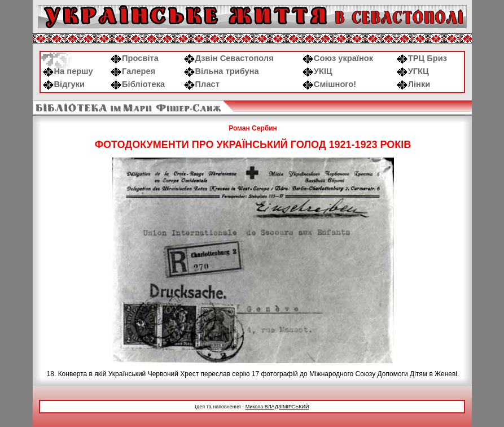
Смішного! (329, 84)
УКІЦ (317, 71)
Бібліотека (138, 84)
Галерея (133, 71)
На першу (68, 71)
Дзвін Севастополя (229, 58)
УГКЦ (413, 71)
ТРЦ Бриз (422, 58)
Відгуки (64, 84)
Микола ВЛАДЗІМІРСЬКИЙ (277, 407)
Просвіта (135, 58)
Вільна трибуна (222, 71)
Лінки (414, 84)
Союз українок (338, 58)
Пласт (202, 84)
